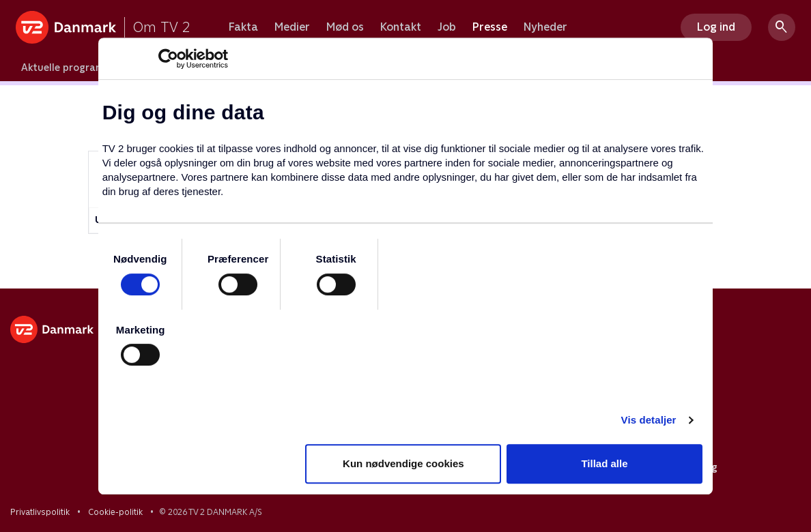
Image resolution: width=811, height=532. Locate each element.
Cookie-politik (115, 512)
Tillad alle (604, 463)
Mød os (345, 27)
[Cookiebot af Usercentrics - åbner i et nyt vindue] (168, 59)
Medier (292, 27)
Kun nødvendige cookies (403, 463)
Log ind (716, 27)
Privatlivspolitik (40, 512)
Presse (490, 27)
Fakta (243, 27)
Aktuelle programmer (73, 68)
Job (447, 27)
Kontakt (401, 27)
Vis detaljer (649, 420)
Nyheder (545, 27)
